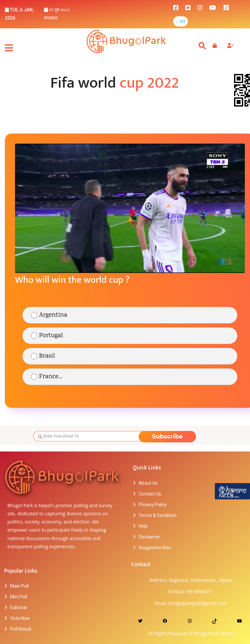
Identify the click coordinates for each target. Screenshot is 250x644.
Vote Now (20, 618)
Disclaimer (149, 537)
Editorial (18, 608)
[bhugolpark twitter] (188, 7)
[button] (181, 21)
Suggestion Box (155, 548)
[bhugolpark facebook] (176, 7)
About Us (148, 483)
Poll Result (21, 629)
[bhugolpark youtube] (213, 7)
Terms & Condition (158, 515)
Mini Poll (19, 597)
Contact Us (150, 494)
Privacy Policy (153, 505)
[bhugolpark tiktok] (229, 7)
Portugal (51, 336)
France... (50, 377)
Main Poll (19, 586)
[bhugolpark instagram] (200, 7)
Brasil (47, 356)
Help (143, 526)
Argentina (53, 315)
